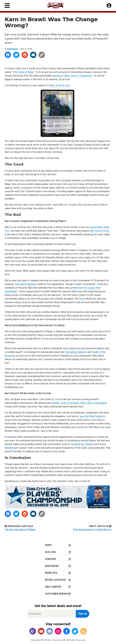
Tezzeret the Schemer (82, 444)
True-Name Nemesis (26, 284)
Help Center (53, 587)
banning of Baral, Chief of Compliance (72, 76)
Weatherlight (11, 448)
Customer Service (57, 594)
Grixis (82, 299)
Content (51, 559)
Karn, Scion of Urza (60, 85)
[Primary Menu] (7, 6)
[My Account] (109, 6)
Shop (48, 545)
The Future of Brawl (24, 72)
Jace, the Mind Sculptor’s (92, 416)
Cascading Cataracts (76, 352)
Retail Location (55, 580)
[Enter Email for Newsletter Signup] (51, 614)
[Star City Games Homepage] (58, 5)
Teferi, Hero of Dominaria (93, 403)
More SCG (51, 573)
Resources (52, 566)
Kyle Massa (12, 49)
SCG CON (50, 552)
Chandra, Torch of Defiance (65, 403)
